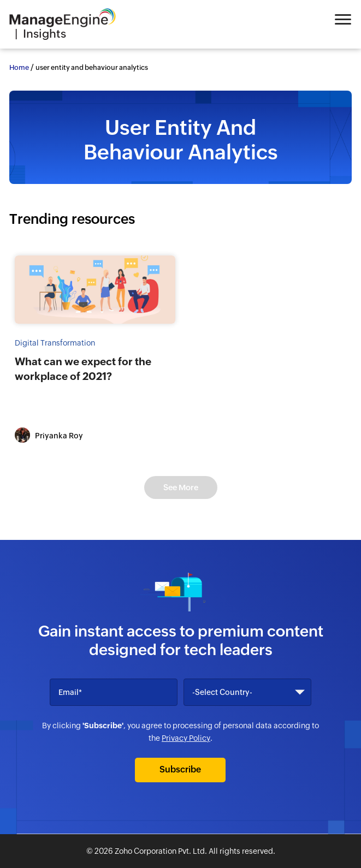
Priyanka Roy (59, 436)
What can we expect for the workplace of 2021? (83, 369)
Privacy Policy (186, 738)
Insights (45, 34)
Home (19, 67)
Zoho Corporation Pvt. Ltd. (161, 851)
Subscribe (180, 769)
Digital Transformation (55, 343)
